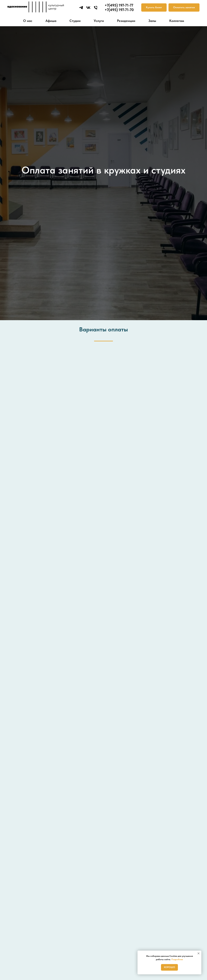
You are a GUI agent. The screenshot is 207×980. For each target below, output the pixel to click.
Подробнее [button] (177, 959)
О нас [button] (28, 21)
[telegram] (81, 8)
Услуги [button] (99, 21)
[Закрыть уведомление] (199, 953)
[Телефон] (96, 8)
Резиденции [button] (126, 21)
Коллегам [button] (177, 21)
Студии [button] (75, 21)
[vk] (88, 8)
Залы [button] (152, 21)
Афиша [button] (51, 21)
